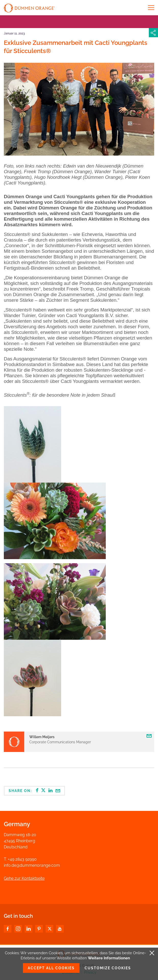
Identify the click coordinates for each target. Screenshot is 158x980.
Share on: (34, 790)
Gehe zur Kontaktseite (24, 878)
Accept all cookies (51, 968)
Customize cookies (108, 968)
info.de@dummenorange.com (32, 865)
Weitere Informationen (109, 958)
